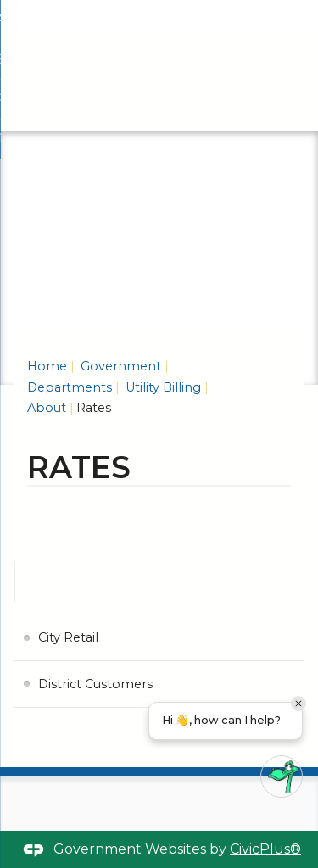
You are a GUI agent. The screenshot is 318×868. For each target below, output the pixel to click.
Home (47, 366)
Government (119, 366)
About (47, 408)
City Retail (68, 637)
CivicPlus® (265, 849)
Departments (70, 387)
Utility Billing (162, 387)
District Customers (95, 684)
